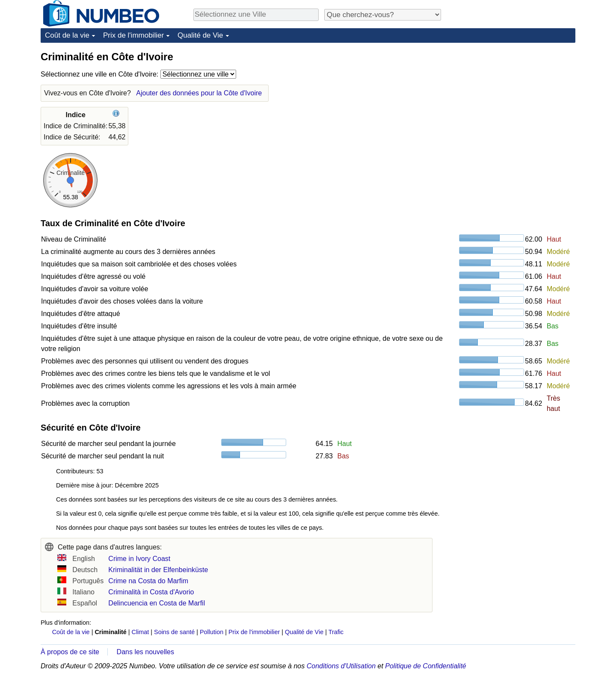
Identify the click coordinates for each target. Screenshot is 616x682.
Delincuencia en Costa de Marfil (157, 603)
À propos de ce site (70, 652)
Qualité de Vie (200, 35)
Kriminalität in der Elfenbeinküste (158, 570)
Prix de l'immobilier (133, 35)
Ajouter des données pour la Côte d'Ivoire (199, 93)
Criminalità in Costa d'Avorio (151, 592)
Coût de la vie (67, 35)
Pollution (212, 632)
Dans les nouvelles (145, 652)
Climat (141, 632)
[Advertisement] (511, 103)
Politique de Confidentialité (425, 666)
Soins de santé (174, 632)
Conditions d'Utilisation (341, 666)
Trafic (336, 632)
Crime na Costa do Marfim (148, 581)
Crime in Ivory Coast (139, 559)
